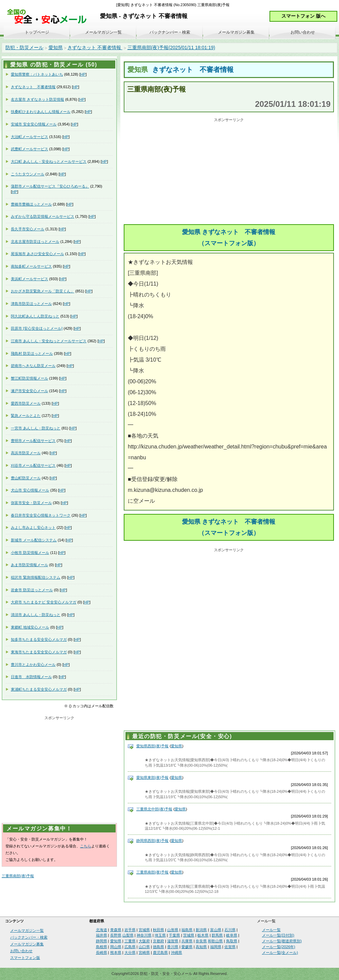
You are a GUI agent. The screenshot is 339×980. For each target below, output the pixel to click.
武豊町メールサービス (29, 149)
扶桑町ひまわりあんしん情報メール (41, 112)
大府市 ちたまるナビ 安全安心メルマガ (44, 602)
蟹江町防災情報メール (29, 378)
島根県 (102, 947)
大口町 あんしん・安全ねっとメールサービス (49, 161)
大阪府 (144, 941)
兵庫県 (187, 941)
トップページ (37, 32)
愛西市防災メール (26, 403)
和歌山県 (215, 941)
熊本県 (116, 953)
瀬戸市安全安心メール (29, 391)
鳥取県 (232, 941)
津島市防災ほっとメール (31, 304)
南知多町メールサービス (31, 266)
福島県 (187, 930)
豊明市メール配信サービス (33, 441)
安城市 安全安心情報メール (34, 124)
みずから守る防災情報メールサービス (43, 216)
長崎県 (102, 953)
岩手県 (130, 930)
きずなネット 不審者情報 (95, 47)
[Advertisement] (229, 172)
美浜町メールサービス (29, 279)
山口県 (144, 947)
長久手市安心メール (28, 229)
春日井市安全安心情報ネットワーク (41, 515)
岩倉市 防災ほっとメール (32, 590)
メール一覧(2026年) (279, 947)
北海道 (102, 930)
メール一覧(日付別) (278, 935)
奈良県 (201, 941)
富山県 (216, 930)
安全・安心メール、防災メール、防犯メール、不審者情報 (49, 17)
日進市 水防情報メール (31, 677)
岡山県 (116, 947)
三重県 (130, 941)
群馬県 (217, 935)
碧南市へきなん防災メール (33, 366)
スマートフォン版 (25, 958)
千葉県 (174, 935)
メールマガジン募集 (236, 32)
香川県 (173, 947)
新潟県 (201, 930)
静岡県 (102, 941)
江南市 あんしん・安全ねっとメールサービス (49, 341)
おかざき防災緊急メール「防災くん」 (43, 291)
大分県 (130, 953)
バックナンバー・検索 (170, 32)
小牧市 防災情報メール (30, 553)
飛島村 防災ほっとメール (32, 353)
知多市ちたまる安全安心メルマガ (39, 639)
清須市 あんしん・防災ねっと (36, 615)
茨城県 (189, 935)
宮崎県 (144, 953)
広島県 (130, 947)
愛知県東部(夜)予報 (152, 777)
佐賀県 (230, 947)
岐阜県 (232, 935)
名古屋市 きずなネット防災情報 (37, 99)
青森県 (116, 930)
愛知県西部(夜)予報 (152, 746)
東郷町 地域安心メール (30, 627)
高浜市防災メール (26, 453)
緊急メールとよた (26, 416)
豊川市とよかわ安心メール (33, 665)
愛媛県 (187, 947)
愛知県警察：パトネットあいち (37, 74)
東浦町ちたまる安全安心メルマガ (39, 689)
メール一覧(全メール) (280, 953)
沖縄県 (176, 953)
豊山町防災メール (26, 478)
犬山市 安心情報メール (30, 490)
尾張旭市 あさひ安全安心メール (37, 254)
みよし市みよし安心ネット (33, 527)
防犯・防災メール (24, 47)
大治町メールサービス (29, 137)
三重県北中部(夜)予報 (154, 809)
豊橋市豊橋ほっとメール (31, 204)
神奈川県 (144, 935)
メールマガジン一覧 (103, 32)
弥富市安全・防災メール (31, 503)
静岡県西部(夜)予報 (152, 841)
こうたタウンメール (28, 174)
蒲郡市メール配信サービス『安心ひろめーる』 (50, 186)
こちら (86, 846)
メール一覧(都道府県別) (282, 941)
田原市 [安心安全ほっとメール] (37, 328)
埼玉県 (160, 935)
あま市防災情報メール (29, 565)
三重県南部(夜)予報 (152, 872)
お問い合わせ (303, 32)
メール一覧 (271, 930)
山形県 (173, 930)
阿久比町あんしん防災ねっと (35, 316)
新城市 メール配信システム (34, 540)
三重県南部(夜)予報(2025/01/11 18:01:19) (171, 47)
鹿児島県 (160, 953)
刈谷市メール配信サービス (33, 465)
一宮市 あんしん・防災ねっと (36, 428)
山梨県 (128, 935)
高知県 (201, 947)
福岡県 (216, 947)
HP (83, 74)
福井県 (102, 935)
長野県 (116, 935)
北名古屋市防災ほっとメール (35, 242)
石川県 (230, 930)
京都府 (158, 941)
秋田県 (158, 930)
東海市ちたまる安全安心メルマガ (39, 652)
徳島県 (158, 947)
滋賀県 (173, 941)
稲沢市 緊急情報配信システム (36, 577)
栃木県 (203, 935)
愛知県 (56, 47)
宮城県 (144, 930)
